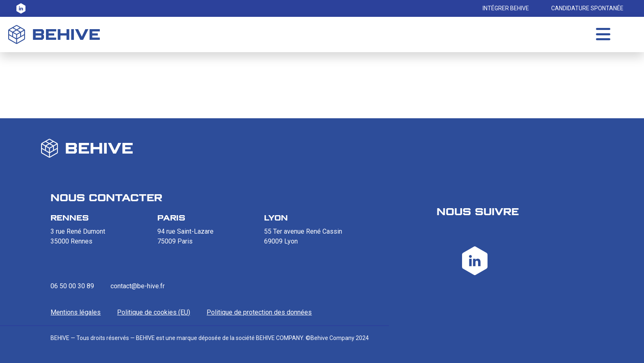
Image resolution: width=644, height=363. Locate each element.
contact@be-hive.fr (138, 286)
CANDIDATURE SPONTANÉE (587, 8)
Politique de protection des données (259, 312)
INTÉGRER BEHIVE (506, 8)
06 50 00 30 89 (72, 286)
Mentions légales (76, 312)
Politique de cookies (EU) (154, 312)
